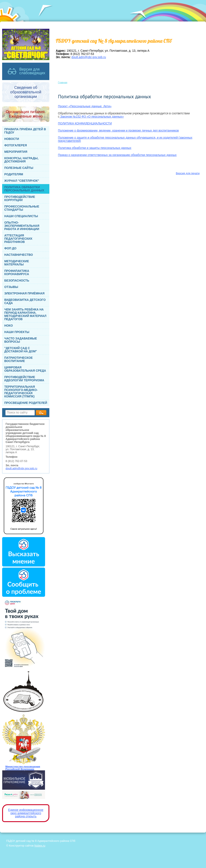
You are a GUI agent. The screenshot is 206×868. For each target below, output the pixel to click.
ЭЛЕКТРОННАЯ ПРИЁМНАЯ (24, 293)
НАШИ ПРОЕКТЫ (17, 332)
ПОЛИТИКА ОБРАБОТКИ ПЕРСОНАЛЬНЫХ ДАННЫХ (24, 189)
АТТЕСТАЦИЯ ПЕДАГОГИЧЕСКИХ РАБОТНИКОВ (18, 239)
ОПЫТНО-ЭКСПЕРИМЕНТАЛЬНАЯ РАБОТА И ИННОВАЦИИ (22, 226)
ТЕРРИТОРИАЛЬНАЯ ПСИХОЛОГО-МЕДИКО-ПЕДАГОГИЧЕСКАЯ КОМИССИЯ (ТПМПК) (21, 392)
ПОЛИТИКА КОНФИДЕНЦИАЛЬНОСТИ (85, 123)
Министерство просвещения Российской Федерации (23, 768)
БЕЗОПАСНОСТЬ (17, 281)
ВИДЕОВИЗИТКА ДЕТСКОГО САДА (25, 301)
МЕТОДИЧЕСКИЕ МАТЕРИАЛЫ (17, 263)
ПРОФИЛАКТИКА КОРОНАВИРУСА (17, 273)
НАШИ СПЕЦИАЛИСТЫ (21, 216)
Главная (63, 82)
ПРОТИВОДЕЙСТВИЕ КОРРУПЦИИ (20, 198)
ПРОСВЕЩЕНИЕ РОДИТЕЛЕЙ (26, 403)
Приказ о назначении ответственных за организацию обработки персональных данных (117, 155)
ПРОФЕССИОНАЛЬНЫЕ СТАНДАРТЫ (22, 208)
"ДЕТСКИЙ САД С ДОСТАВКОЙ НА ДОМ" (21, 350)
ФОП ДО (10, 248)
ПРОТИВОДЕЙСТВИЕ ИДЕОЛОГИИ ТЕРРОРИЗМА (24, 379)
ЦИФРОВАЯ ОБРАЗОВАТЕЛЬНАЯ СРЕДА (25, 369)
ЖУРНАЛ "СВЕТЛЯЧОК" (22, 181)
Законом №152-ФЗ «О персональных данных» (92, 117)
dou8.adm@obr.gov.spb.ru (21, 468)
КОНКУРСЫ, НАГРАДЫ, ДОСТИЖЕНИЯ (21, 160)
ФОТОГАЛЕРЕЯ (16, 145)
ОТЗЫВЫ (11, 287)
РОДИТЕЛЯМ (14, 174)
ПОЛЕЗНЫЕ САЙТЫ (19, 168)
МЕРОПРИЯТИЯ (16, 152)
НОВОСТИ (12, 139)
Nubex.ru (40, 846)
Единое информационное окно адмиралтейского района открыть (26, 813)
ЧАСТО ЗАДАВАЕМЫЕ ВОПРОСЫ (21, 340)
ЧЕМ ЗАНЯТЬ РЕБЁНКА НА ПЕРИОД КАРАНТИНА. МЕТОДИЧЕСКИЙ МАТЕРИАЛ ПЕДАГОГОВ (25, 314)
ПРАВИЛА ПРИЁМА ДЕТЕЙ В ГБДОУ (25, 131)
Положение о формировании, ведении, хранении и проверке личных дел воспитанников (118, 131)
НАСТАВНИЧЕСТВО (19, 255)
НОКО (9, 326)
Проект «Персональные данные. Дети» (85, 106)
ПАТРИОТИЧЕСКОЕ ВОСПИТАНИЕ (18, 359)
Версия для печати (188, 173)
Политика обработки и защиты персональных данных (95, 148)
